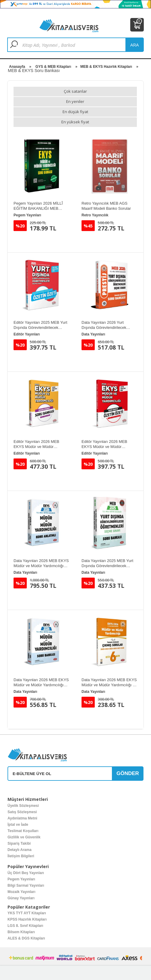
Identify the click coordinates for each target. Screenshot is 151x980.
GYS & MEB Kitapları (53, 67)
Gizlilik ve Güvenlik (24, 837)
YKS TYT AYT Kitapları (27, 913)
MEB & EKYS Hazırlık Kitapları (106, 67)
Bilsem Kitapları (21, 932)
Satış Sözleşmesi (22, 812)
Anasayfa (17, 67)
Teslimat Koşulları (23, 831)
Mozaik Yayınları (22, 892)
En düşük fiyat (75, 112)
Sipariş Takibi (19, 843)
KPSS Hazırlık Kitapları (27, 919)
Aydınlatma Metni (22, 818)
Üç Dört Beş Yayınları (26, 873)
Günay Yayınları (21, 898)
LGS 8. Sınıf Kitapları (25, 926)
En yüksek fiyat (75, 122)
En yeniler (75, 101)
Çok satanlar (75, 91)
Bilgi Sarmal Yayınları (26, 885)
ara (134, 45)
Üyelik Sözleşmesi (23, 806)
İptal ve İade (18, 825)
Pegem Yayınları (21, 879)
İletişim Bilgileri (21, 856)
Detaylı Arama (20, 850)
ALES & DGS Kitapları (26, 938)
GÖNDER (128, 773)
